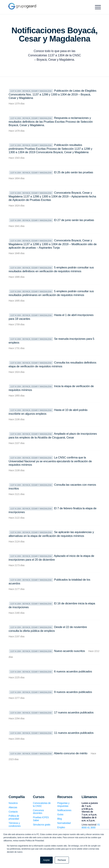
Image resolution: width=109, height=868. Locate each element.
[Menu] (96, 7)
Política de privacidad (14, 817)
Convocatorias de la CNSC (42, 805)
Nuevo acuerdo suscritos (69, 651)
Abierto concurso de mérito (71, 753)
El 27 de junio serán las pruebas (74, 220)
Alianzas (13, 807)
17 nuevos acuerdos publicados (74, 713)
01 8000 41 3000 (91, 826)
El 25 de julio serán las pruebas (74, 172)
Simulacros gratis (42, 825)
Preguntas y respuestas (63, 805)
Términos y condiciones (15, 824)
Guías (60, 814)
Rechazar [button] (62, 860)
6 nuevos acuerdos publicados (73, 672)
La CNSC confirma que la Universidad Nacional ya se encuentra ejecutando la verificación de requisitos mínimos (50, 461)
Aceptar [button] (46, 860)
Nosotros (13, 803)
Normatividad (64, 823)
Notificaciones (64, 810)
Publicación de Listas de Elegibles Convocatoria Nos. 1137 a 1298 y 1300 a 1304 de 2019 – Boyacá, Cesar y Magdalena (53, 94)
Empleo (61, 827)
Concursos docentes (38, 812)
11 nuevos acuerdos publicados (74, 733)
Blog (59, 819)
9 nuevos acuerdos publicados (73, 692)
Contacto (13, 812)
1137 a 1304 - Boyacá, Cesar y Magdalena (31, 91)
